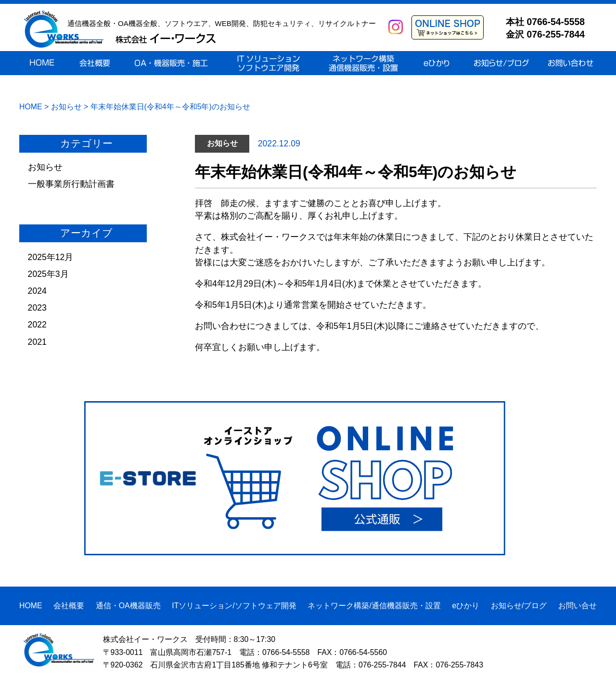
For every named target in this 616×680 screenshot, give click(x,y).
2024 (37, 291)
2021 (37, 342)
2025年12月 (51, 257)
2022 (37, 325)
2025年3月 (48, 274)
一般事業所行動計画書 (71, 184)
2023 (37, 308)
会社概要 (69, 606)
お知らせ (45, 167)
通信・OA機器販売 (128, 606)
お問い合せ (577, 606)
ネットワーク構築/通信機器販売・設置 (374, 606)
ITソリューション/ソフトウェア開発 (234, 606)
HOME (31, 606)
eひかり (466, 606)
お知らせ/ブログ (519, 606)
